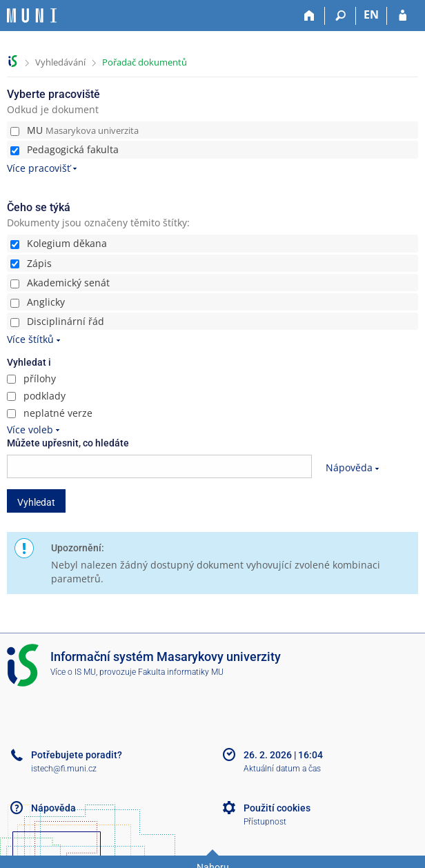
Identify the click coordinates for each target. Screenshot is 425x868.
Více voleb (30, 430)
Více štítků (30, 339)
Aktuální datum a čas (282, 769)
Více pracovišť (39, 168)
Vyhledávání (60, 62)
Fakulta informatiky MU (181, 672)
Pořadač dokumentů (145, 62)
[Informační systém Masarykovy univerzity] (32, 16)
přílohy (31, 378)
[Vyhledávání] (340, 16)
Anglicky (38, 302)
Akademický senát (60, 283)
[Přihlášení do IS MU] (403, 16)
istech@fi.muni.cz (64, 769)
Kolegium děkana (59, 243)
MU (75, 130)
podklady (36, 396)
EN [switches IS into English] (371, 14)
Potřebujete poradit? (77, 755)
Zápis (31, 263)
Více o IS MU (73, 672)
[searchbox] (159, 466)
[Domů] (309, 16)
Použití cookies (277, 808)
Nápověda (349, 467)
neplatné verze (50, 413)
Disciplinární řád (57, 321)
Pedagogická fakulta (65, 149)
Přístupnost (265, 822)
